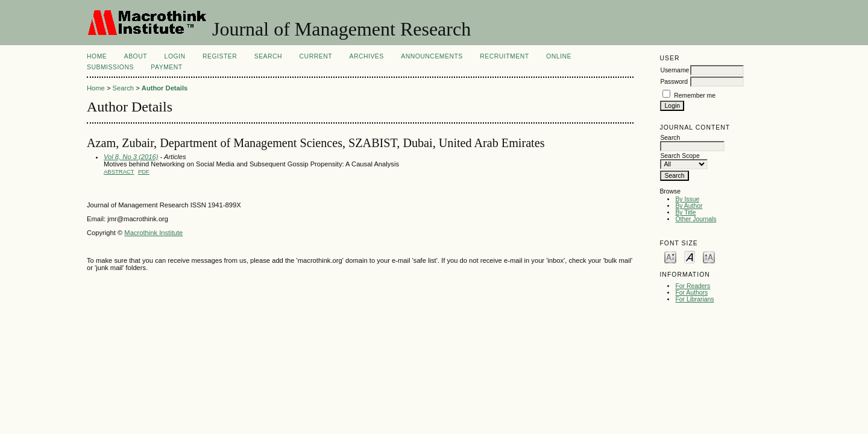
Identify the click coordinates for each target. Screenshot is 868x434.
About (136, 56)
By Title (685, 212)
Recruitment (504, 56)
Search (268, 56)
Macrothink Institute (153, 233)
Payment (166, 67)
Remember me (695, 96)
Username (675, 70)
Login (175, 56)
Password (674, 82)
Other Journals (696, 219)
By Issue (687, 199)
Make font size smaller (670, 256)
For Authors (691, 293)
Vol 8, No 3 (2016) (131, 157)
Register (220, 56)
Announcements (432, 56)
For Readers (693, 286)
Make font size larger (709, 256)
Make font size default (690, 256)
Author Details (165, 88)
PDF (144, 171)
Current (316, 56)
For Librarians (694, 299)
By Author (689, 206)
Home (97, 56)
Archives (366, 56)
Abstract (119, 171)
